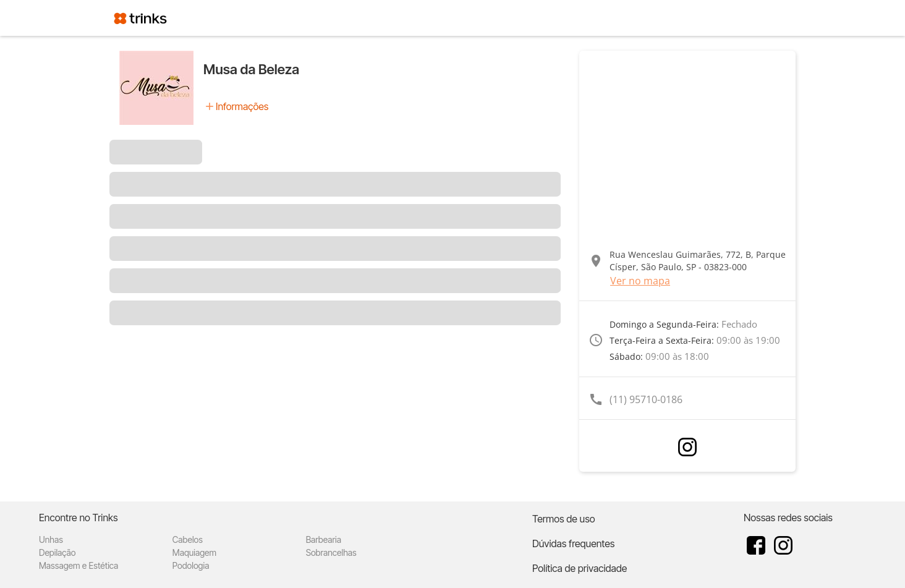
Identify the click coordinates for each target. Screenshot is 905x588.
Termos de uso (564, 519)
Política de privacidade (580, 568)
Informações (242, 106)
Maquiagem (194, 552)
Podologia (191, 565)
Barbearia (324, 539)
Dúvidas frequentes (573, 543)
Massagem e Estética (79, 565)
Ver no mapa (640, 281)
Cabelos (188, 539)
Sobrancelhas (331, 552)
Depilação (57, 552)
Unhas (51, 539)
